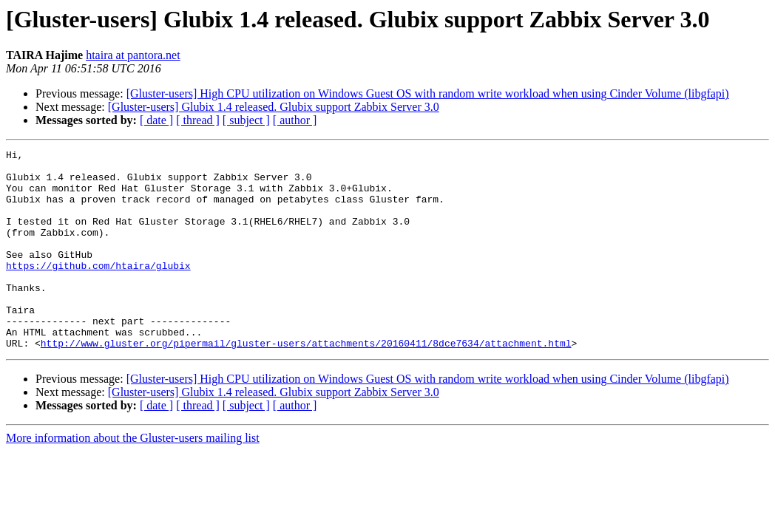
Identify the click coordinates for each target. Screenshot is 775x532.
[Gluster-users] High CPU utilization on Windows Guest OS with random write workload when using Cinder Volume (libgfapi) (428, 93)
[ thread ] (198, 120)
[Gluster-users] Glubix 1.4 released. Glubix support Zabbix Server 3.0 (274, 107)
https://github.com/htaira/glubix (98, 290)
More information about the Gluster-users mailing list (133, 478)
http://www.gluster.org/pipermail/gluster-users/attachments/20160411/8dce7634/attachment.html (306, 383)
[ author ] (295, 120)
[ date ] (156, 120)
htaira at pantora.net (133, 55)
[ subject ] (246, 120)
